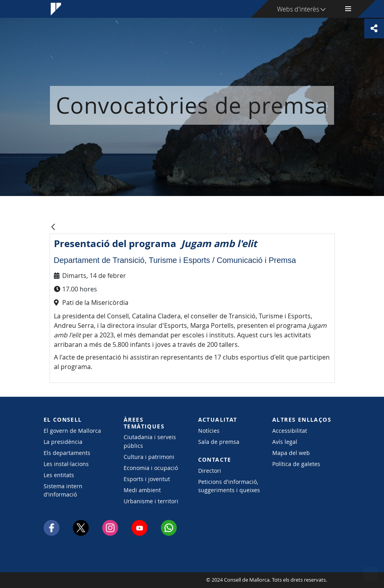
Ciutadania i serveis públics (150, 441)
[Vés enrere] (53, 227)
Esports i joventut (147, 479)
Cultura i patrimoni (149, 457)
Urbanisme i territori (151, 501)
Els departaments (67, 453)
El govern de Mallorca (72, 431)
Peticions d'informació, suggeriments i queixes (229, 486)
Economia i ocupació (151, 468)
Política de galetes (296, 464)
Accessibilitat (290, 431)
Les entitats (59, 475)
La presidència (63, 442)
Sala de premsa (219, 442)
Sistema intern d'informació (63, 490)
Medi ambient (142, 490)
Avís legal (285, 442)
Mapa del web (291, 453)
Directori (210, 471)
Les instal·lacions (66, 464)
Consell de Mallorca (68, 580)
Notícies (209, 431)
